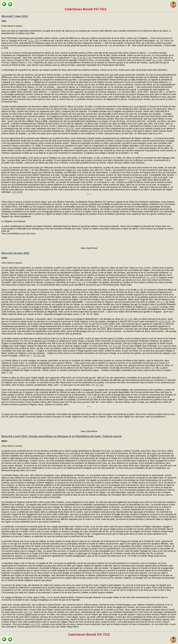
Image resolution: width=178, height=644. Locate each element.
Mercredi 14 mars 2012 (15, 253)
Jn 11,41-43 (135, 180)
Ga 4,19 (117, 346)
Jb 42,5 (70, 129)
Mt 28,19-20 (164, 321)
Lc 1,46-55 (153, 307)
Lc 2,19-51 (105, 326)
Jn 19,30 (35, 624)
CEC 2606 (17, 192)
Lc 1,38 (164, 302)
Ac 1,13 (128, 319)
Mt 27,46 (87, 58)
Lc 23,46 (157, 60)
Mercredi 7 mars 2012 (15, 16)
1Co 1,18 (33, 41)
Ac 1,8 (82, 282)
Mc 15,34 (78, 58)
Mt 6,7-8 (32, 119)
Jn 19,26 (5, 397)
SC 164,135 (39, 356)
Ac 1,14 (21, 368)
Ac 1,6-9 (150, 278)
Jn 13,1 (28, 612)
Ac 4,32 (99, 385)
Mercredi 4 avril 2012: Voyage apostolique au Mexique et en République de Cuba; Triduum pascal (61, 436)
